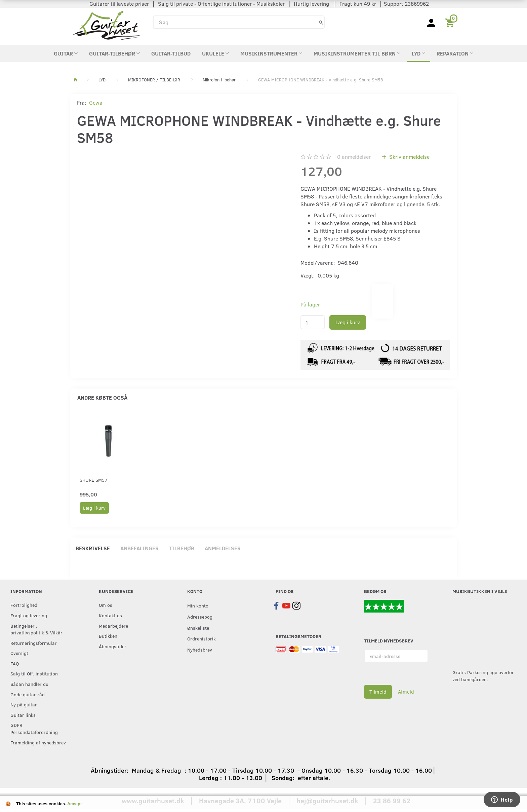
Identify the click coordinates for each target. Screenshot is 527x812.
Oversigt (19, 653)
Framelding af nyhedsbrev (38, 742)
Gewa (96, 102)
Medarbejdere (113, 626)
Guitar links (23, 715)
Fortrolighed (24, 605)
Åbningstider (113, 646)
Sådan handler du (29, 684)
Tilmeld (378, 692)
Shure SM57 (94, 480)
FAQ (15, 663)
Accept (74, 804)
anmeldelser (354, 157)
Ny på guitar (24, 704)
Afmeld (406, 692)
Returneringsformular (34, 643)
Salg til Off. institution (34, 673)
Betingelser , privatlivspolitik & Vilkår (36, 629)
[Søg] (321, 22)
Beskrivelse (93, 548)
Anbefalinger (139, 548)
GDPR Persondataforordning (34, 728)
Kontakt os (110, 615)
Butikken (108, 636)
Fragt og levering (29, 615)
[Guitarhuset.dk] (106, 25)
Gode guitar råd (28, 694)
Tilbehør (182, 548)
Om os (106, 605)
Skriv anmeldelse (409, 157)
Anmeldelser (223, 548)
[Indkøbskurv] (451, 22)
